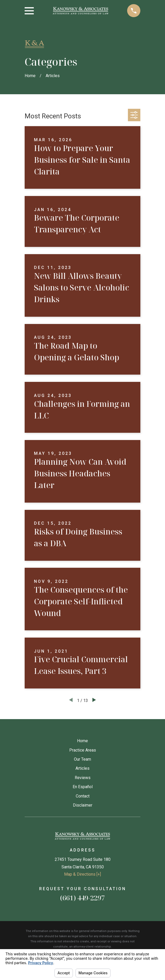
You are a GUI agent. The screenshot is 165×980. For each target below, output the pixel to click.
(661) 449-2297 (82, 898)
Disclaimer (83, 805)
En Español (83, 787)
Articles (82, 768)
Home (82, 741)
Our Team (82, 759)
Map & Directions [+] (82, 874)
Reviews (83, 778)
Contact (83, 796)
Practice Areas (83, 750)
